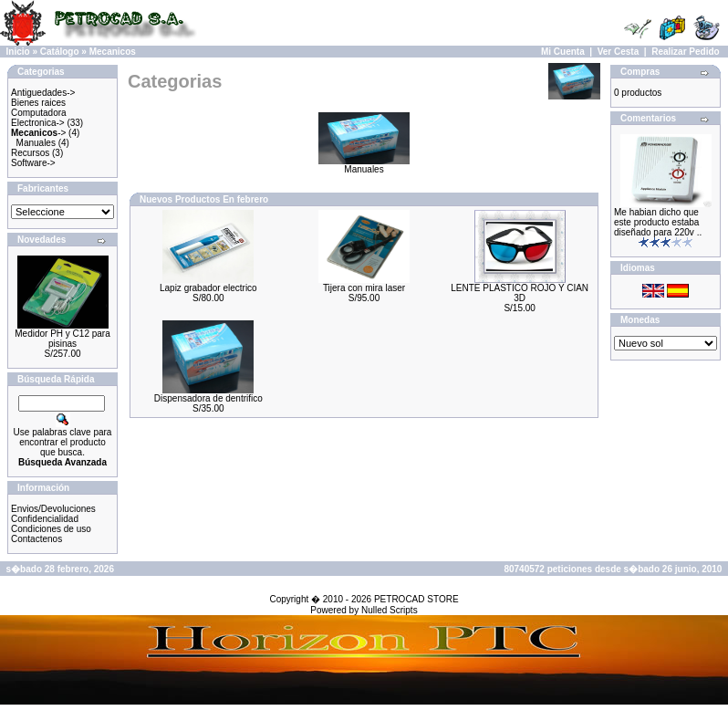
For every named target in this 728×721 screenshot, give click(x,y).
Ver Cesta (619, 52)
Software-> (33, 163)
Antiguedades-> (43, 93)
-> (38, 133)
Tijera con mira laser (364, 288)
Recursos (30, 153)
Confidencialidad (45, 519)
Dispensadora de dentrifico (208, 398)
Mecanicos (113, 52)
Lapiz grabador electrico (208, 288)
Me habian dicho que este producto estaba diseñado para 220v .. (658, 222)
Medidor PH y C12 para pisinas (62, 339)
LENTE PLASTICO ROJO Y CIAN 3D (520, 293)
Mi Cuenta (563, 52)
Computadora (39, 113)
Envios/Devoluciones (53, 509)
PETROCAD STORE (416, 599)
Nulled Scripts (390, 610)
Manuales (36, 143)
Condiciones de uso (51, 529)
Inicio (18, 52)
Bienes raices (38, 103)
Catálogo (60, 52)
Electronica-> (38, 123)
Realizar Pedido (685, 52)
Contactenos (36, 539)
